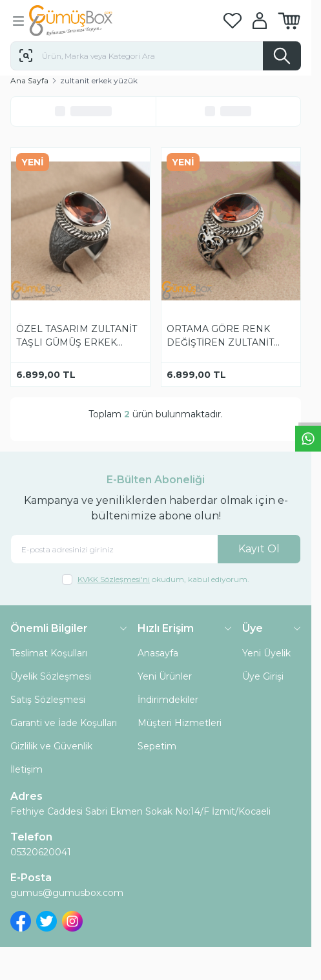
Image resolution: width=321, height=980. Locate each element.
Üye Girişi (263, 676)
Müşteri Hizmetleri (180, 723)
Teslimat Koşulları (49, 653)
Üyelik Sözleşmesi (51, 676)
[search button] (282, 56)
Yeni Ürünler (165, 676)
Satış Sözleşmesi (48, 700)
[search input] (156, 56)
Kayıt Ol (259, 549)
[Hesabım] (260, 21)
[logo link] (91, 21)
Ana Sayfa (29, 80)
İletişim (26, 769)
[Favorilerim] (233, 21)
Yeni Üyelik (266, 653)
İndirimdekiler (168, 700)
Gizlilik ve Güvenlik (51, 746)
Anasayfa (158, 653)
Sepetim (157, 746)
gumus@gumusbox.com (67, 893)
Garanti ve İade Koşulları (64, 723)
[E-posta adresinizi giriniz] (156, 549)
